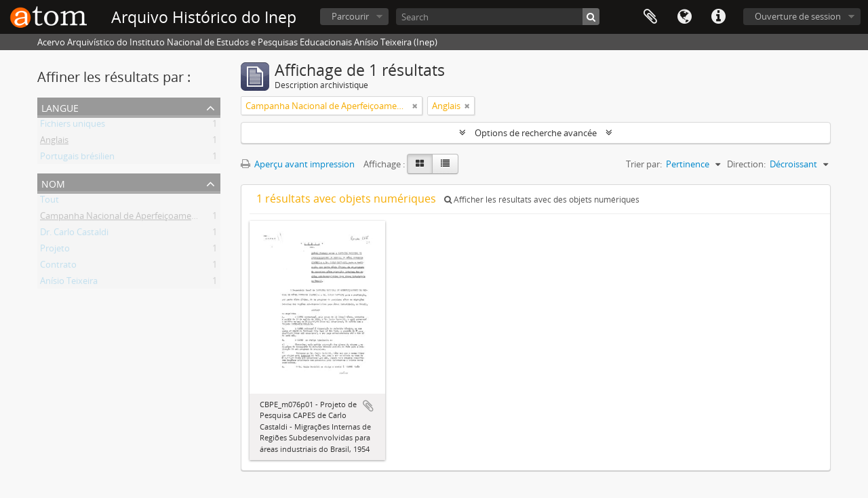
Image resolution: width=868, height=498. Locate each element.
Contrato (58, 267)
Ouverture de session (798, 16)
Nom (53, 183)
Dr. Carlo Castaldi (74, 234)
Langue (684, 17)
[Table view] (445, 164)
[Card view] (420, 164)
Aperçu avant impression (298, 164)
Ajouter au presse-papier (368, 406)
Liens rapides (718, 17)
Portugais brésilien (77, 159)
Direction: (746, 164)
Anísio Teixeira (69, 283)
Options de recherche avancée (536, 133)
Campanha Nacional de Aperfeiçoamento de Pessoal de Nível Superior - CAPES (197, 218)
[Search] (498, 17)
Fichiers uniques (73, 126)
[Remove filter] (415, 106)
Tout (50, 202)
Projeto (55, 251)
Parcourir (350, 16)
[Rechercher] (591, 17)
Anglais (54, 142)
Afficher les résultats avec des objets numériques (542, 200)
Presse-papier (650, 17)
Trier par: (644, 164)
